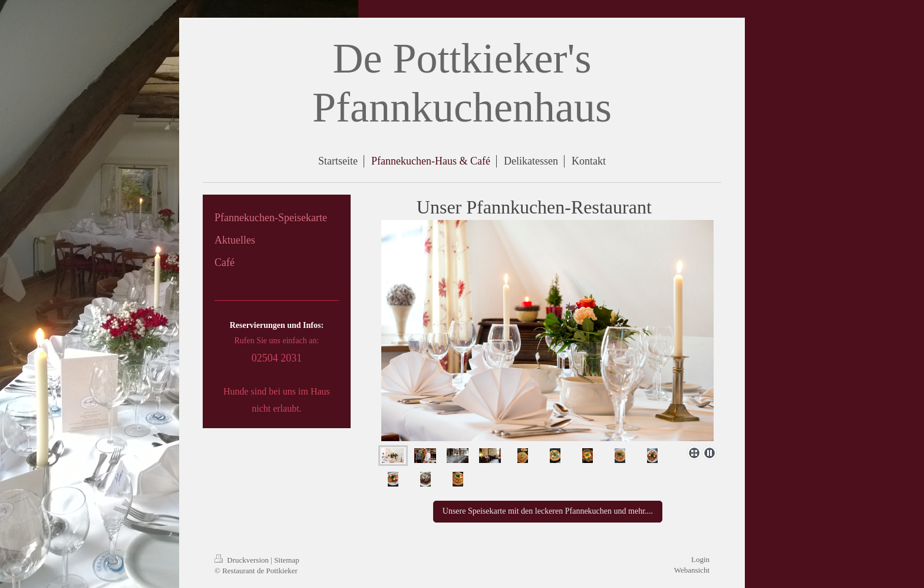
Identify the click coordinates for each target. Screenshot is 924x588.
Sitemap (287, 560)
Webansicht (692, 570)
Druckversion (242, 560)
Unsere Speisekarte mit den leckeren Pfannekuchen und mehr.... (548, 511)
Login (700, 559)
